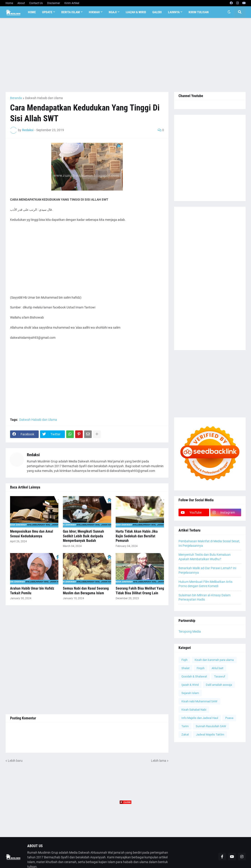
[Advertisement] (126, 55)
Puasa (229, 718)
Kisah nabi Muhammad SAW (199, 701)
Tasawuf (220, 676)
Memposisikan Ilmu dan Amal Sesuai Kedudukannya (32, 534)
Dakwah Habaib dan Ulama (44, 98)
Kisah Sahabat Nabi (194, 710)
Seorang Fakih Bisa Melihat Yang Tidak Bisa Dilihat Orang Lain (140, 591)
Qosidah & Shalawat (194, 676)
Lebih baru (15, 761)
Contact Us (36, 3)
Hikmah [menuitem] (94, 12)
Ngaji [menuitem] (113, 12)
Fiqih (184, 660)
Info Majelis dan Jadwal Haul (200, 718)
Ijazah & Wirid (190, 685)
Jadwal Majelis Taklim (210, 735)
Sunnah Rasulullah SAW (211, 726)
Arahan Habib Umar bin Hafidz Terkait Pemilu (32, 591)
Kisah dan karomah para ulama (214, 660)
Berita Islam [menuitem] (71, 12)
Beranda (16, 98)
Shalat (185, 668)
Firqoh (201, 668)
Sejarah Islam (190, 693)
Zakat (185, 735)
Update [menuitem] (47, 12)
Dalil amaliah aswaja (219, 685)
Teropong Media (190, 631)
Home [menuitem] (32, 12)
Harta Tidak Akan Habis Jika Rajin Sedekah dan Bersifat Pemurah (137, 536)
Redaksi (33, 455)
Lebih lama (159, 761)
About (21, 3)
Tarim (185, 726)
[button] (229, 12)
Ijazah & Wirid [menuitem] (136, 12)
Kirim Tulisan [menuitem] (199, 12)
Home (9, 3)
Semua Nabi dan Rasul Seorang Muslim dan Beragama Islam (86, 591)
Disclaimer (54, 3)
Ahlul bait (217, 668)
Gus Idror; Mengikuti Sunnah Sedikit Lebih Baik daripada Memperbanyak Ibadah (83, 536)
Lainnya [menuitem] (174, 12)
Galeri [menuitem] (157, 12)
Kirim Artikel (72, 3)
